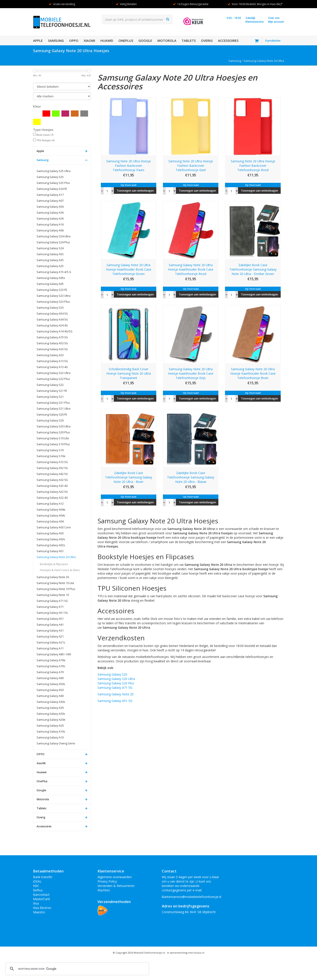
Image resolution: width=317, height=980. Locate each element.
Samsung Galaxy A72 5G (52, 462)
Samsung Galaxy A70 (50, 672)
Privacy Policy (107, 881)
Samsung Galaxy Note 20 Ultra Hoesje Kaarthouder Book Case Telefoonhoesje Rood (191, 269)
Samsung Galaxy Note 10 (53, 595)
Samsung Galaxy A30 (50, 708)
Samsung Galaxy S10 (50, 450)
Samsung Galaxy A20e (51, 720)
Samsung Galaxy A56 (50, 207)
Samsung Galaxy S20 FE (52, 415)
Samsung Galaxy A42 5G (52, 474)
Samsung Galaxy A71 (50, 607)
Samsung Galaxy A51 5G (52, 613)
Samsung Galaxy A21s (51, 642)
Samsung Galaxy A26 (50, 219)
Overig (207, 40)
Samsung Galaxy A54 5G (52, 314)
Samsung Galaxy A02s (51, 545)
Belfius (38, 890)
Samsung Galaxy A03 (50, 533)
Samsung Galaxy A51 (50, 619)
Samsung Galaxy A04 (50, 521)
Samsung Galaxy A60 (50, 678)
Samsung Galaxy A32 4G (52, 486)
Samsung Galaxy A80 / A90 (54, 654)
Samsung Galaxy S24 (50, 248)
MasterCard (41, 899)
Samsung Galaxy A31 (50, 631)
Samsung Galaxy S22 (50, 385)
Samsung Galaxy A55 (50, 254)
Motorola (167, 40)
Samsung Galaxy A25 (50, 266)
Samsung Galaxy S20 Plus (53, 432)
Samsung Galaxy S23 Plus (53, 302)
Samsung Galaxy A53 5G (52, 343)
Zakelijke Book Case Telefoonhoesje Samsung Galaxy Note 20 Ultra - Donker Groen (253, 269)
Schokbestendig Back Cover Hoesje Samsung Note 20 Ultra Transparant (129, 373)
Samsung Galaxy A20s (51, 714)
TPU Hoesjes (46, 140)
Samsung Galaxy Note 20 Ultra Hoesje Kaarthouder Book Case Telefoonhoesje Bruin (253, 373)
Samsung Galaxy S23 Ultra (53, 296)
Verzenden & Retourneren (116, 886)
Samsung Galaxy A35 (50, 260)
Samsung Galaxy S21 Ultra (53, 409)
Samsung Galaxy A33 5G (52, 349)
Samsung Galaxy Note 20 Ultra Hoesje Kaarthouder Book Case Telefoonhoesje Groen (129, 269)
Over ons (274, 18)
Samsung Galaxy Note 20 (53, 577)
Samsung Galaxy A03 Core (54, 527)
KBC (36, 886)
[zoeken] (77, 969)
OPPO (74, 40)
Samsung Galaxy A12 (50, 504)
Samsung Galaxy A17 (50, 195)
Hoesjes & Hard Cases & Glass (60, 570)
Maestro (39, 912)
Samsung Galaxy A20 (50, 726)
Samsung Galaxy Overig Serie (56, 743)
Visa (36, 903)
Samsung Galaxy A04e (51, 510)
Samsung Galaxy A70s (51, 666)
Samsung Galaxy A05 (50, 284)
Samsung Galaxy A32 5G (52, 480)
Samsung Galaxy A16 (50, 224)
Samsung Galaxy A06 (50, 230)
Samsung (56, 40)
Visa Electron (42, 908)
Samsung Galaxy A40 (50, 696)
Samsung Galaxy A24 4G (52, 325)
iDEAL (37, 881)
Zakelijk (250, 18)
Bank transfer (43, 877)
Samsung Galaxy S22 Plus (53, 379)
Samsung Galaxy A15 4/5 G (54, 272)
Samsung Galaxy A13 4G (52, 367)
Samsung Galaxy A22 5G (52, 492)
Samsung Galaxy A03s (51, 539)
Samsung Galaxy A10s (51, 732)
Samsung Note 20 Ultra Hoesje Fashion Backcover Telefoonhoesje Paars (129, 166)
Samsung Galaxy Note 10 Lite (55, 583)
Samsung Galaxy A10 (50, 737)
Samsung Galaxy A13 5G (52, 361)
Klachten (104, 890)
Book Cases (45, 135)
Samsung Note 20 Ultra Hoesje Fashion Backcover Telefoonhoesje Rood (253, 166)
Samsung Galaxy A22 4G (52, 498)
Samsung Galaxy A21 (50, 637)
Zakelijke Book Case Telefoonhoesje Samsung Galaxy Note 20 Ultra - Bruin (129, 477)
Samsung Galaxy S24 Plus (53, 242)
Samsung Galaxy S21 (50, 397)
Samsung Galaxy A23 (50, 355)
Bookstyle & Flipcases (54, 564)
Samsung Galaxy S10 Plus (53, 444)
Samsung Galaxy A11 (50, 648)
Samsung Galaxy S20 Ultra (53, 426)
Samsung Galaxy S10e (51, 456)
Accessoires (228, 40)
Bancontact (41, 895)
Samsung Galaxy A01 (50, 551)
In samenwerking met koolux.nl (186, 953)
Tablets (189, 40)
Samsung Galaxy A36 (50, 213)
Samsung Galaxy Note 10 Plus (56, 589)
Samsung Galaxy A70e (51, 660)
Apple (38, 40)
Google (145, 40)
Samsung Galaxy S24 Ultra (53, 236)
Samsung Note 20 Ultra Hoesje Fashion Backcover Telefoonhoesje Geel (191, 166)
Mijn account (276, 22)
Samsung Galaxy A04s (51, 516)
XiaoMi (89, 40)
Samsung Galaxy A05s (51, 278)
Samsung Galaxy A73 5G (52, 337)
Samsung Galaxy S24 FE (52, 189)
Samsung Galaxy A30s (51, 702)
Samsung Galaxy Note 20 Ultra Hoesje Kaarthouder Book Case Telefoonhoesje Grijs (191, 373)
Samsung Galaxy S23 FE (52, 290)
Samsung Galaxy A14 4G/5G (54, 331)
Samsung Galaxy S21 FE (52, 391)
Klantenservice (255, 22)
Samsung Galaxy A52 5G (52, 468)
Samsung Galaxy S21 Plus (53, 403)
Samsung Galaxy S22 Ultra (53, 373)
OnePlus (126, 40)
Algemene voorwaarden (115, 877)
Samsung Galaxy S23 (50, 308)
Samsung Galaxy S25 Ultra (53, 171)
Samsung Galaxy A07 (50, 201)
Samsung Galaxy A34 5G (52, 320)
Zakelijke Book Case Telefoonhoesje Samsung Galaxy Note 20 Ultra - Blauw (191, 477)
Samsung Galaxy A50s (51, 684)
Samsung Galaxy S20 (50, 420)
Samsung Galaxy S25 (50, 177)
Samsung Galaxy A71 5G (52, 601)
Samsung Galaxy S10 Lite (53, 438)
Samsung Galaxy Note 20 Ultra (264, 61)
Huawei (107, 40)
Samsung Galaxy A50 (50, 690)
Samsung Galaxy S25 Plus (53, 183)
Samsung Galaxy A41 (50, 625)
